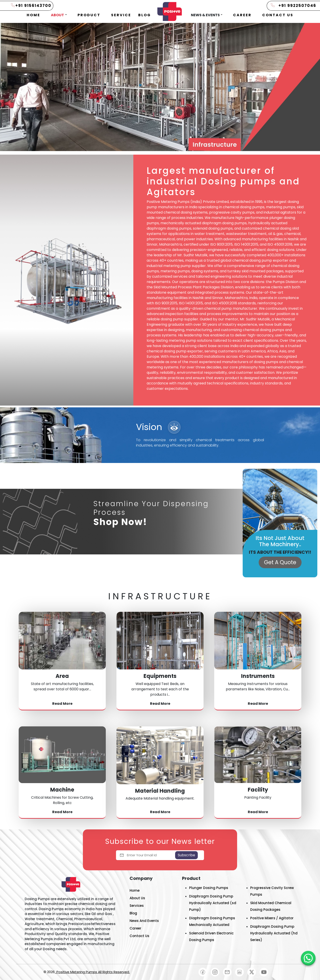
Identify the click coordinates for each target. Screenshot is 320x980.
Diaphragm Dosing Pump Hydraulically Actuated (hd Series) (274, 933)
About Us (137, 898)
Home (135, 890)
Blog (133, 913)
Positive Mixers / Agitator (272, 918)
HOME (33, 15)
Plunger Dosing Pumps (209, 888)
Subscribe (186, 855)
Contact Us (139, 936)
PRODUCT (89, 15)
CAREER (242, 15)
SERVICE (121, 15)
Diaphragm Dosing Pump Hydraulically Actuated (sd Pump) (213, 903)
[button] (59, 15)
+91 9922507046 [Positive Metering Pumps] (297, 6)
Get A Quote (280, 562)
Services (137, 906)
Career (135, 928)
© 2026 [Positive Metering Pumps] (87, 972)
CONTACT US (278, 15)
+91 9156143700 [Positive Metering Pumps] (33, 6)
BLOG (145, 15)
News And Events (144, 921)
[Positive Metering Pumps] (308, 958)
